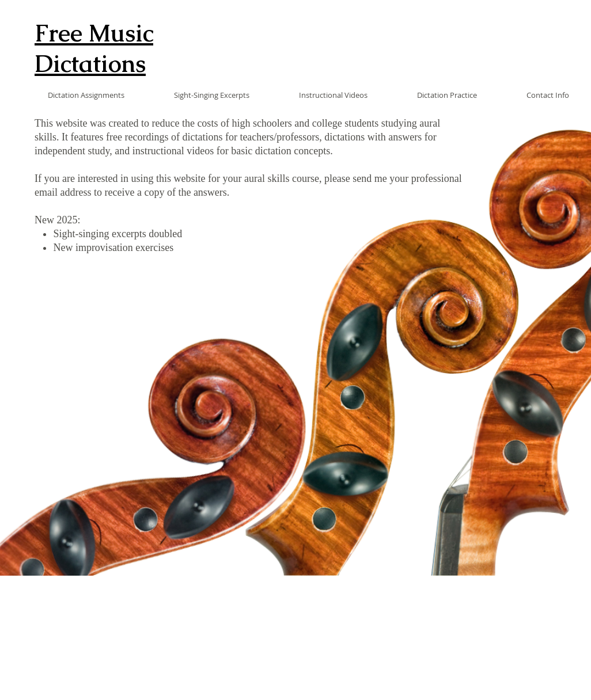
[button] (70, 95)
